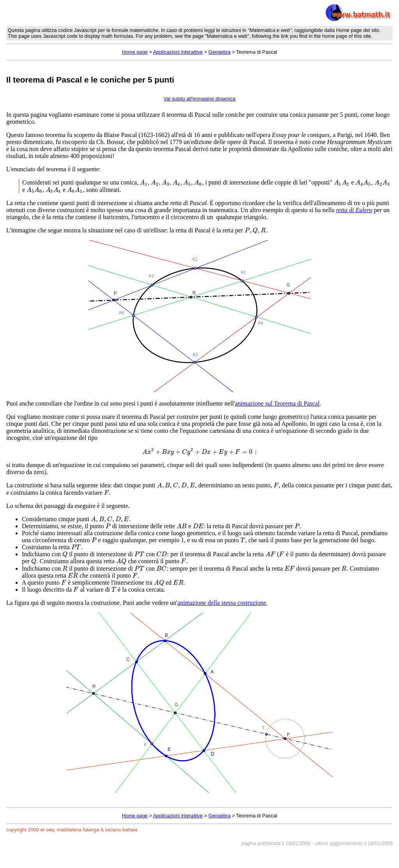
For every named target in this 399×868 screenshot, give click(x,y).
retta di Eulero (354, 210)
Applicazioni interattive (178, 52)
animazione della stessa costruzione (222, 603)
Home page (135, 52)
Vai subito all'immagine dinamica (199, 99)
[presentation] (171, 182)
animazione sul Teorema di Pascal (277, 403)
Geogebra (220, 52)
